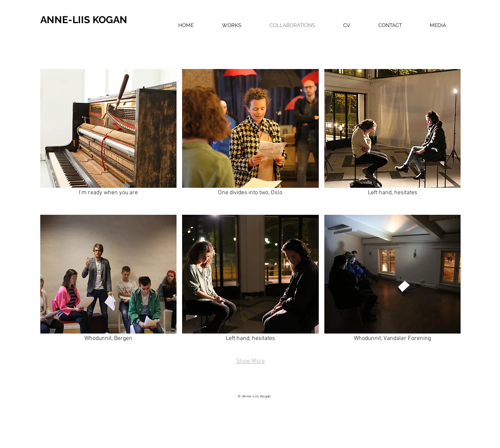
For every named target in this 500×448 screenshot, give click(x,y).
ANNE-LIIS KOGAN (84, 20)
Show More (250, 361)
